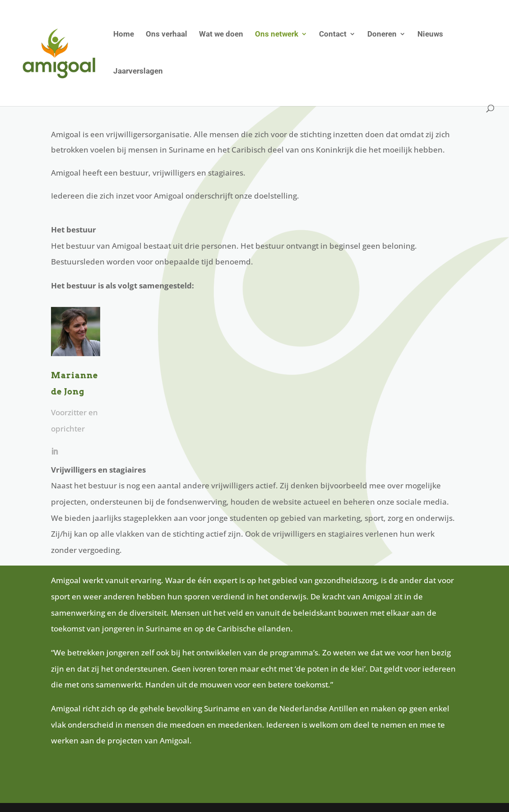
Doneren (382, 35)
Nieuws (430, 35)
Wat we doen (221, 35)
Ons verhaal (167, 35)
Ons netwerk (277, 35)
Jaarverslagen (138, 72)
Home (124, 35)
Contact (333, 35)
